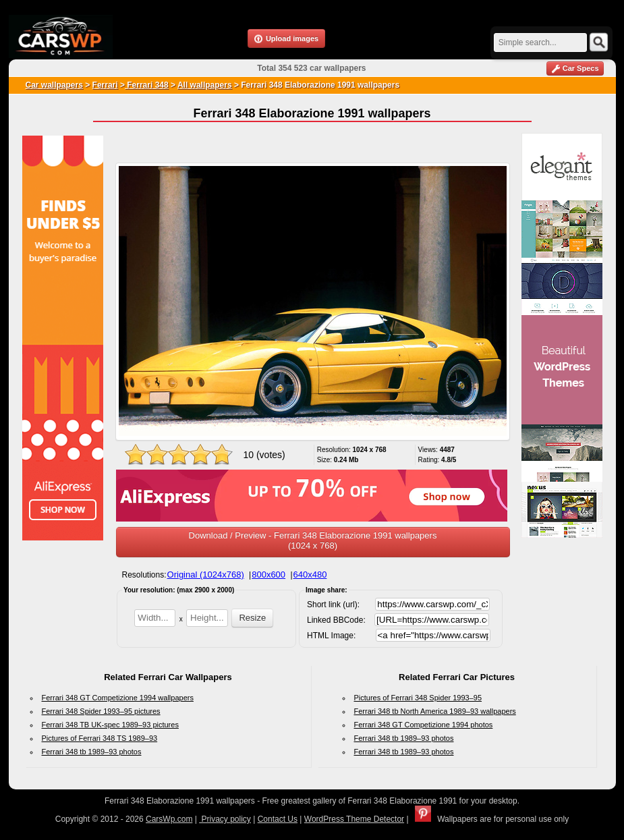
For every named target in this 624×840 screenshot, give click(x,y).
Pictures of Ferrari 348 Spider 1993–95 (418, 698)
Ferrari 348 (147, 85)
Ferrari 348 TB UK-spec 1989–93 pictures (110, 725)
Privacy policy (225, 819)
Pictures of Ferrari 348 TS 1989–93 (100, 738)
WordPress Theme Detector (354, 819)
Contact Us (278, 819)
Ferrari (105, 85)
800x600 (268, 575)
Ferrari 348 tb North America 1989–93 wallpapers (435, 711)
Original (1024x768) (206, 575)
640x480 (310, 575)
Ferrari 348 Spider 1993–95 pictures (101, 711)
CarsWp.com (169, 819)
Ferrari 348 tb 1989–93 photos (92, 752)
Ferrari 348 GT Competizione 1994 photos (424, 725)
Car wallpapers (54, 85)
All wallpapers (205, 85)
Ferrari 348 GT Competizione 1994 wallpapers (118, 698)
